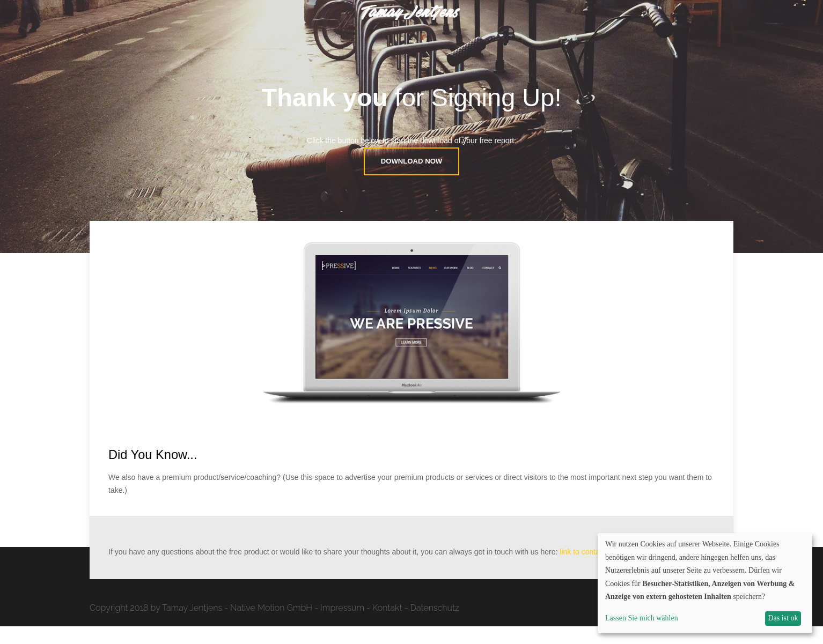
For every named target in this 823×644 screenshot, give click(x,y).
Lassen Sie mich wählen (642, 618)
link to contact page (592, 569)
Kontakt (387, 626)
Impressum (342, 626)
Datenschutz (435, 626)
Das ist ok (783, 618)
